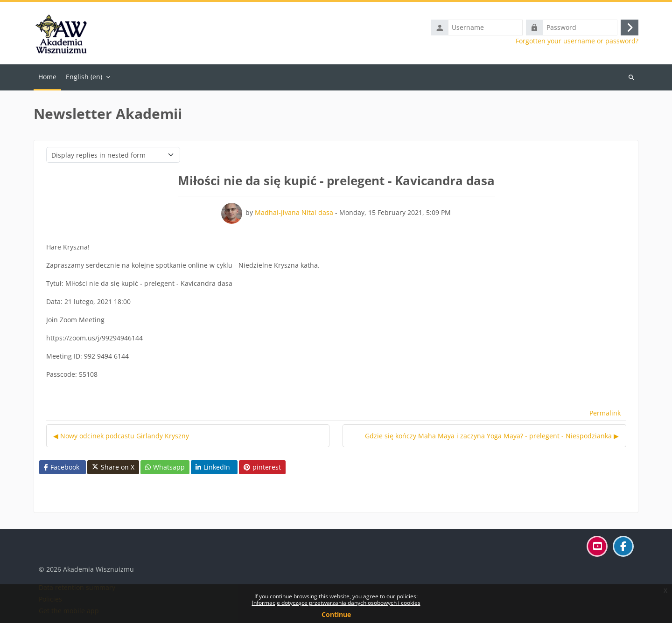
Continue (336, 614)
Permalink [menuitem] (605, 413)
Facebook (62, 467)
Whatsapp (165, 467)
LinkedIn (213, 467)
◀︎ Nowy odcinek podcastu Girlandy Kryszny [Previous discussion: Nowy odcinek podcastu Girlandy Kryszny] (121, 436)
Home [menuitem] (47, 77)
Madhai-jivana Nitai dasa (294, 212)
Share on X (113, 467)
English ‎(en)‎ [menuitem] (84, 77)
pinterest (262, 467)
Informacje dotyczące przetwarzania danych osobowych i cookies (336, 603)
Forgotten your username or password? (577, 41)
